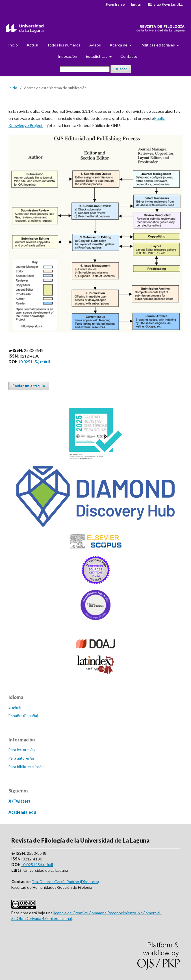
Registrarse (115, 4)
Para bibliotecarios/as (26, 767)
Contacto (129, 56)
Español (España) (23, 716)
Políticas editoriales (158, 45)
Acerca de (119, 45)
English (15, 707)
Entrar (136, 4)
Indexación (67, 56)
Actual (32, 45)
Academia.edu (22, 812)
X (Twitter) (19, 801)
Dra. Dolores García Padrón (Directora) (65, 882)
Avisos (95, 45)
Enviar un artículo (29, 386)
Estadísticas (97, 56)
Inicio (13, 45)
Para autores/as (21, 758)
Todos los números (64, 45)
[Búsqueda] (85, 69)
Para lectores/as (22, 750)
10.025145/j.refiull (34, 362)
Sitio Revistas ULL (165, 4)
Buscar (121, 69)
